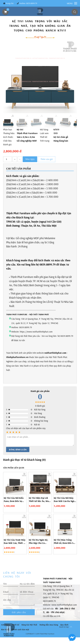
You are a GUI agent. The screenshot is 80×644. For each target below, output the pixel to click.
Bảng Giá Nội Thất (29, 625)
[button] (70, 84)
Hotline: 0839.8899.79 (28, 3)
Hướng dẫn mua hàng (49, 625)
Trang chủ (10, 3)
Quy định (64, 625)
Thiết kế (16, 625)
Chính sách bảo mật (20, 629)
